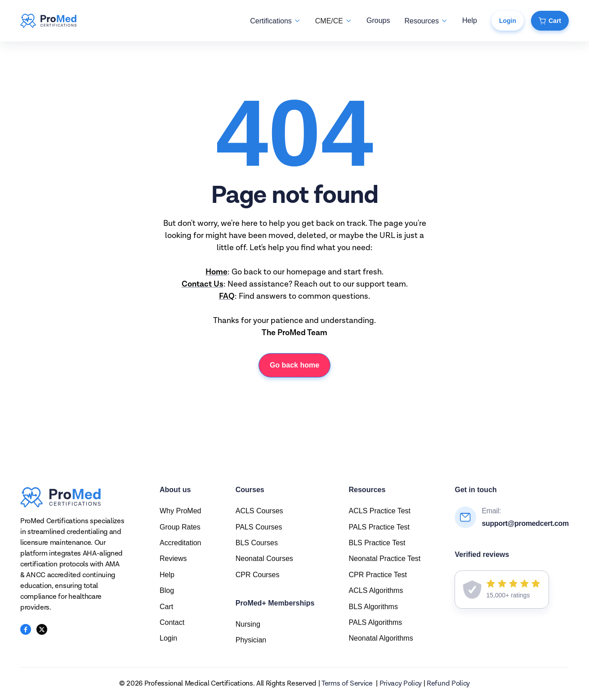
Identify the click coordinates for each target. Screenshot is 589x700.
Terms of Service (347, 684)
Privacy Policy (401, 684)
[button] (275, 21)
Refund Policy (448, 684)
